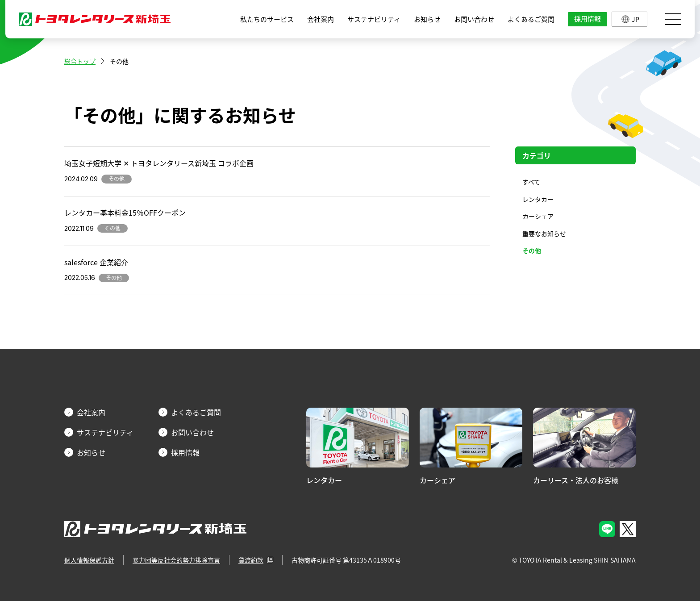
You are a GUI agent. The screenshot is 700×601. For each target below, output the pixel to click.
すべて (531, 182)
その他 (532, 250)
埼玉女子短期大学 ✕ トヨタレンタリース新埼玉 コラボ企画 (159, 163)
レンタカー (538, 199)
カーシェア (538, 216)
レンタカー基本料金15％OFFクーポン (125, 213)
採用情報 (587, 19)
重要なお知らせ (544, 234)
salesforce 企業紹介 (96, 262)
